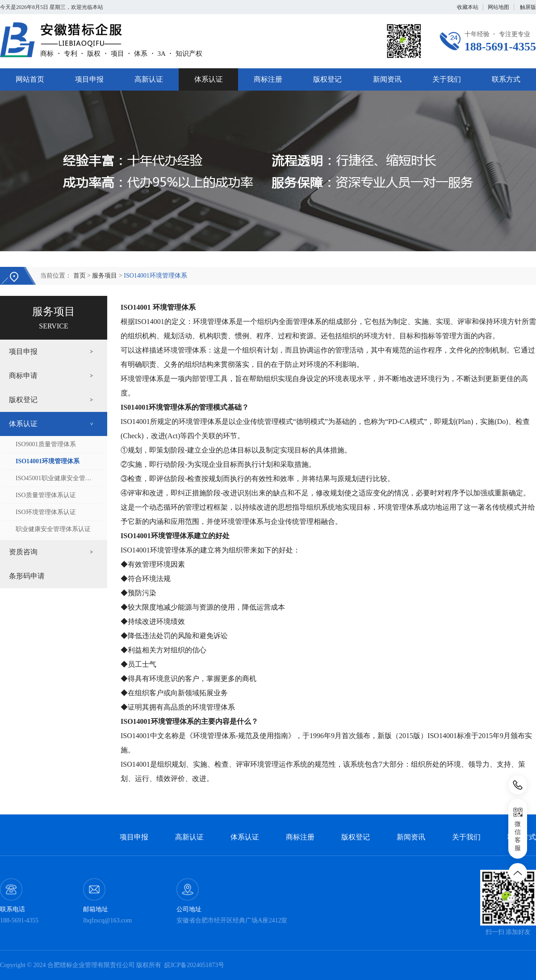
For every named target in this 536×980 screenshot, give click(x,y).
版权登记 (327, 79)
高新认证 (149, 79)
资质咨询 (23, 552)
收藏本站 (468, 7)
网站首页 (30, 79)
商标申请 (23, 376)
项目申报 (89, 79)
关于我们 (447, 79)
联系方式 (506, 79)
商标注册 (268, 79)
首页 (80, 276)
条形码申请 (27, 576)
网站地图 (498, 7)
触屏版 (528, 7)
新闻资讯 (387, 79)
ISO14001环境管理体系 (155, 276)
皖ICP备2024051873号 (194, 965)
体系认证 (209, 79)
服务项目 (105, 276)
